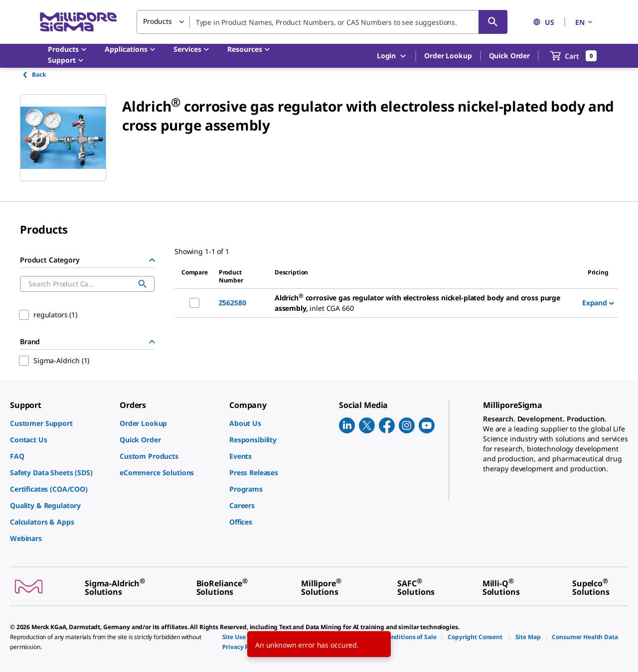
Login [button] (392, 56)
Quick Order (509, 56)
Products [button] (158, 21)
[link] (60, 423)
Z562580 (233, 303)
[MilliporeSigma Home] (78, 22)
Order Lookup (448, 56)
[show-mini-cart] (573, 56)
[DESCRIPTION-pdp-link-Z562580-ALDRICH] (424, 303)
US (544, 22)
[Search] (493, 22)
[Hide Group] (152, 260)
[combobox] (322, 22)
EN (585, 22)
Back (34, 74)
